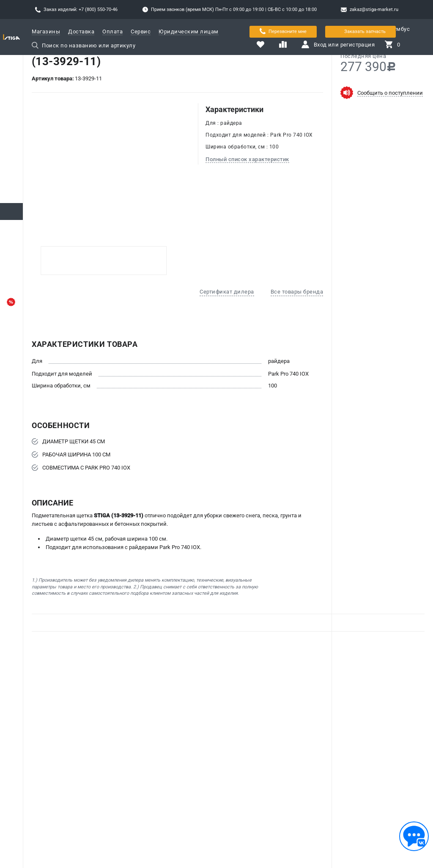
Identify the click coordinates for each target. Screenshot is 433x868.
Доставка (81, 32)
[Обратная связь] (414, 836)
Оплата (112, 32)
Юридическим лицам (189, 32)
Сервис (141, 32)
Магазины (46, 32)
